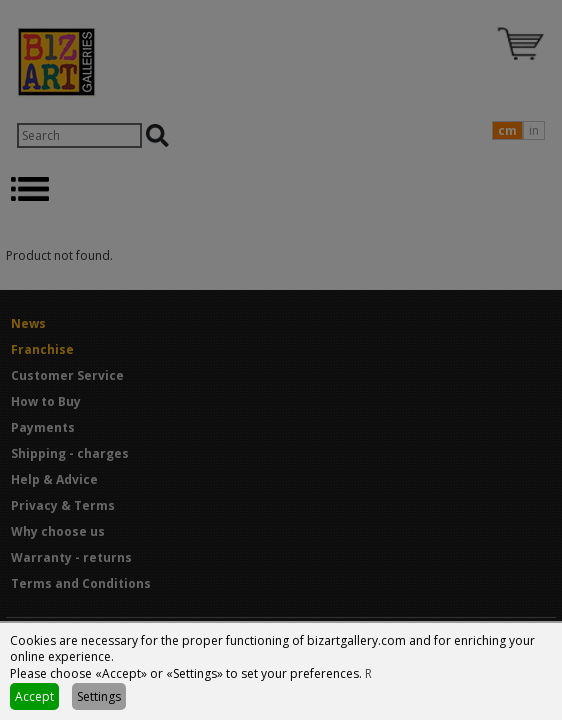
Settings (99, 696)
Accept (34, 696)
